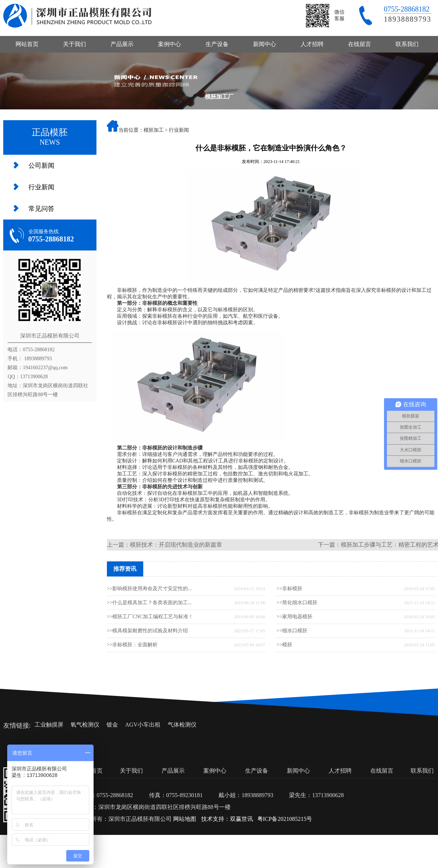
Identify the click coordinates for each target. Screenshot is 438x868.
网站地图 (185, 819)
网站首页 (27, 44)
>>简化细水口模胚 (297, 603)
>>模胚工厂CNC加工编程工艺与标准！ (150, 617)
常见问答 (41, 209)
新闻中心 (265, 44)
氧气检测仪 (85, 725)
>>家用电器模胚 (295, 617)
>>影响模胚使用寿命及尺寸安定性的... (149, 589)
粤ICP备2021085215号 (285, 819)
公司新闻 (41, 166)
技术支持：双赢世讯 (227, 819)
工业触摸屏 (49, 725)
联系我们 (407, 44)
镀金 (112, 725)
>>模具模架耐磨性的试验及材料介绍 (148, 631)
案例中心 (170, 44)
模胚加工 (154, 130)
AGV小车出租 (143, 725)
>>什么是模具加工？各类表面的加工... (149, 603)
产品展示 (122, 44)
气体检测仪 (182, 725)
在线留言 (360, 44)
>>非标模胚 (290, 589)
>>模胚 (285, 645)
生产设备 (217, 44)
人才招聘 (312, 44)
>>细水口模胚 (292, 631)
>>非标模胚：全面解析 (132, 645)
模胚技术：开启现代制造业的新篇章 (176, 545)
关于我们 (74, 44)
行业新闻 (41, 187)
